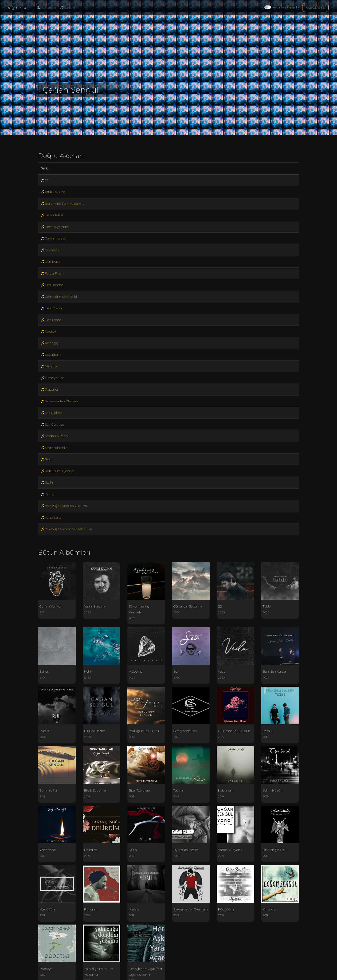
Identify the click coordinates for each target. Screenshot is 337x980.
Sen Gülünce (52, 424)
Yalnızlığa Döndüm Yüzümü (65, 506)
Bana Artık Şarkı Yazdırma (63, 204)
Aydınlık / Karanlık (286, 7)
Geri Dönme (52, 285)
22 (45, 180)
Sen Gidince (52, 413)
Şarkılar (68, 8)
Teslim (48, 482)
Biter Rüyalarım (55, 227)
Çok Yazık (50, 250)
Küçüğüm (51, 355)
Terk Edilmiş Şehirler (58, 471)
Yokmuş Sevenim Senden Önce (66, 529)
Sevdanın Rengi (55, 436)
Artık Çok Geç (53, 192)
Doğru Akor (17, 8)
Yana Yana (51, 517)
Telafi (47, 459)
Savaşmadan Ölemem (60, 401)
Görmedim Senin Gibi (59, 297)
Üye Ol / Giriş (315, 8)
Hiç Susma (51, 320)
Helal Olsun (51, 308)
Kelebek (49, 331)
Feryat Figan (52, 273)
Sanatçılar (47, 8)
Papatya (49, 389)
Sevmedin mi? (54, 448)
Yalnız (47, 494)
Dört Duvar (51, 262)
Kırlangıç (49, 343)
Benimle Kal (52, 215)
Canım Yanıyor (54, 238)
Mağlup (49, 366)
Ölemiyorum (53, 378)
